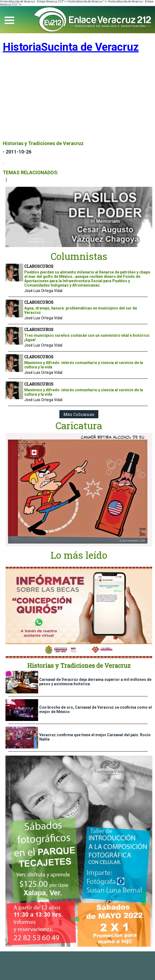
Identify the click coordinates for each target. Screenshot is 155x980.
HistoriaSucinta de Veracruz (71, 47)
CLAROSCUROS (39, 266)
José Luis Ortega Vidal (43, 291)
